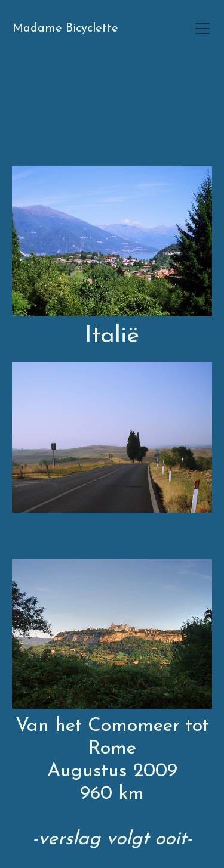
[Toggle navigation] (202, 29)
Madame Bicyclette (65, 29)
